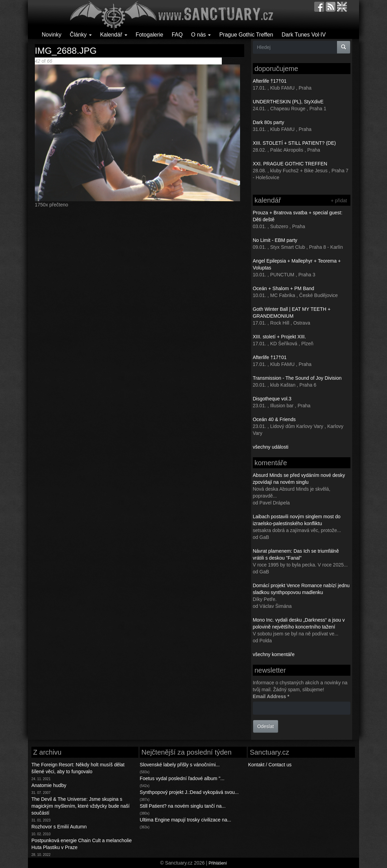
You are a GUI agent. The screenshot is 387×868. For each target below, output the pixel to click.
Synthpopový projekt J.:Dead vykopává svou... (189, 792)
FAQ (177, 35)
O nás (201, 35)
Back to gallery (206, 61)
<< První (86, 61)
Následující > (142, 61)
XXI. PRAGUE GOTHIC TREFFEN (290, 164)
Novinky (52, 35)
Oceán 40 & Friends (274, 419)
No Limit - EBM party (275, 240)
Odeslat (266, 726)
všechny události (271, 447)
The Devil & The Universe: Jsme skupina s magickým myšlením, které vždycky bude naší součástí (81, 806)
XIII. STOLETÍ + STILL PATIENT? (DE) (294, 143)
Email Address (271, 696)
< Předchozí (108, 61)
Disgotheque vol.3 (272, 399)
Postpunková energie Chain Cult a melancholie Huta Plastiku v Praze (82, 844)
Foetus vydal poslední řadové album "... (182, 778)
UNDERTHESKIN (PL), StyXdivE (288, 102)
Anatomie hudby (49, 785)
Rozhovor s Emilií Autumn (59, 827)
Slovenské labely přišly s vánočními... (180, 765)
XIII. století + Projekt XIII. (279, 337)
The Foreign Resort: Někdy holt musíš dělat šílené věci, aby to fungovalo (78, 768)
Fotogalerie (149, 35)
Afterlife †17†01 (270, 81)
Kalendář (114, 35)
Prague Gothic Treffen (246, 35)
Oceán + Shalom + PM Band (284, 288)
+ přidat (339, 201)
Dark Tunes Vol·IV (304, 35)
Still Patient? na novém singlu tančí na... (183, 806)
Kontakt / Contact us (270, 765)
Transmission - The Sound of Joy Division (297, 378)
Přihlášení (218, 863)
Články (81, 35)
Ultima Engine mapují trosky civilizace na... (185, 820)
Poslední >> (169, 61)
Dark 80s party (269, 122)
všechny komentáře (274, 654)
